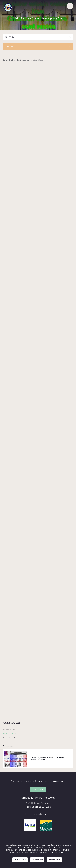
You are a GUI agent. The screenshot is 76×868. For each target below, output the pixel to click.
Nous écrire (38, 789)
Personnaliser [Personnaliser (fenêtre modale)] (54, 860)
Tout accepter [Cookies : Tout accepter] (20, 860)
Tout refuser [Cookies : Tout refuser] (37, 860)
